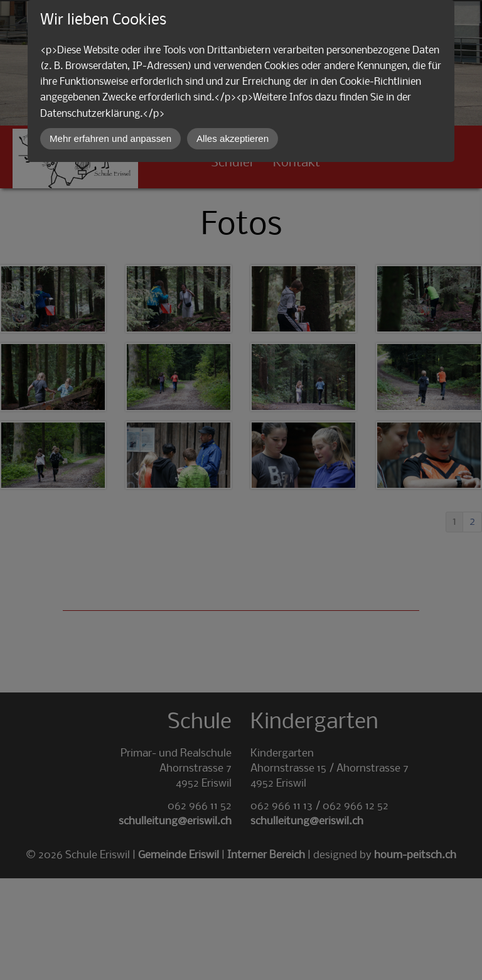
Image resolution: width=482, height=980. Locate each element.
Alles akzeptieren (233, 138)
